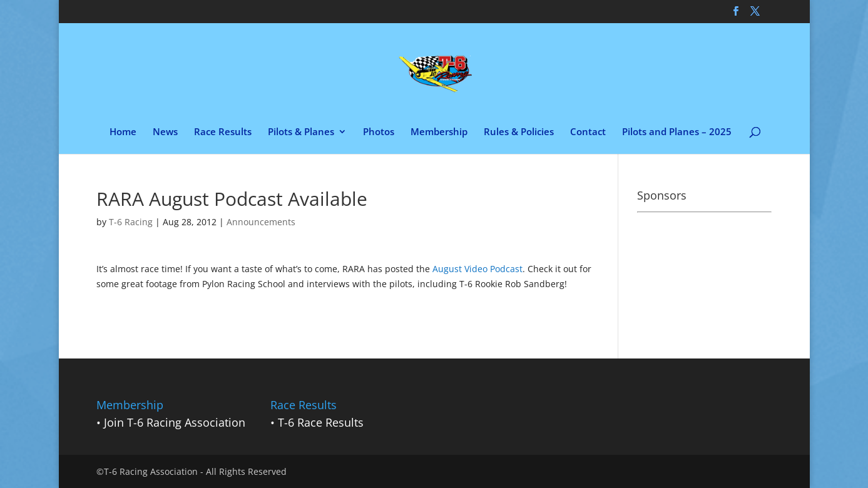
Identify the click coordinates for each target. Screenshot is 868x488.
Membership (439, 132)
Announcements (261, 222)
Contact (588, 132)
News (165, 132)
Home (123, 132)
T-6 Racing (131, 222)
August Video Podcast (477, 269)
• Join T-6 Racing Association (171, 422)
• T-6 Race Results (317, 422)
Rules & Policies (519, 132)
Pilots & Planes (301, 132)
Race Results (223, 132)
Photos (379, 132)
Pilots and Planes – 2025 (677, 132)
